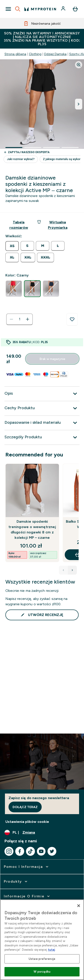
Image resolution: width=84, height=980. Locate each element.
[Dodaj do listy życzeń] (72, 319)
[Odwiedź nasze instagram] (9, 851)
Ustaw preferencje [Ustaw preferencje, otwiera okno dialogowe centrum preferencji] (42, 959)
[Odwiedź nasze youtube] (41, 851)
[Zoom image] (79, 65)
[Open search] (18, 9)
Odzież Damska (55, 54)
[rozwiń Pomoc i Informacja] (27, 867)
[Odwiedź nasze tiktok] (30, 851)
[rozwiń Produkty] (16, 882)
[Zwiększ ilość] (28, 319)
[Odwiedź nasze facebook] (20, 851)
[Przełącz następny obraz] (79, 104)
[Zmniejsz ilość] (11, 319)
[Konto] (64, 9)
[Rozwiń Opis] (42, 394)
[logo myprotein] (40, 9)
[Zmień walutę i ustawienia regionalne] (42, 832)
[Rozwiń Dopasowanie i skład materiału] (42, 423)
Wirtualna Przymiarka (52, 225)
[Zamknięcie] (79, 906)
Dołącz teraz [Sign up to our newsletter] (25, 807)
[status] (19, 319)
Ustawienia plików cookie (27, 822)
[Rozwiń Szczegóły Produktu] (42, 437)
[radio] (12, 246)
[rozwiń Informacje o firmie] (27, 896)
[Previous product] (63, 570)
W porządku (42, 972)
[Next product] (72, 570)
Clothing (35, 54)
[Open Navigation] (8, 9)
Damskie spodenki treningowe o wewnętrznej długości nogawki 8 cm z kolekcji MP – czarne (32, 530)
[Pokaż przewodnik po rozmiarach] (19, 225)
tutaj (51, 950)
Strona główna (15, 54)
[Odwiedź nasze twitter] (52, 851)
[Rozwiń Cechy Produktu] (42, 408)
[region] (42, 940)
